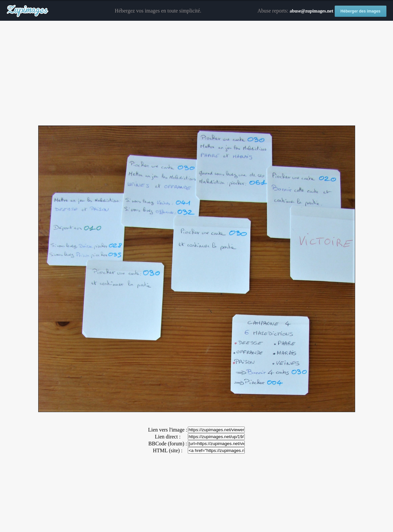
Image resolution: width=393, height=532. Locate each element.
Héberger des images (361, 11)
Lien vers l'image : (168, 430)
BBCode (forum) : (168, 444)
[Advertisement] (196, 73)
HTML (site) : (168, 450)
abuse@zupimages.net (311, 11)
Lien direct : (168, 437)
